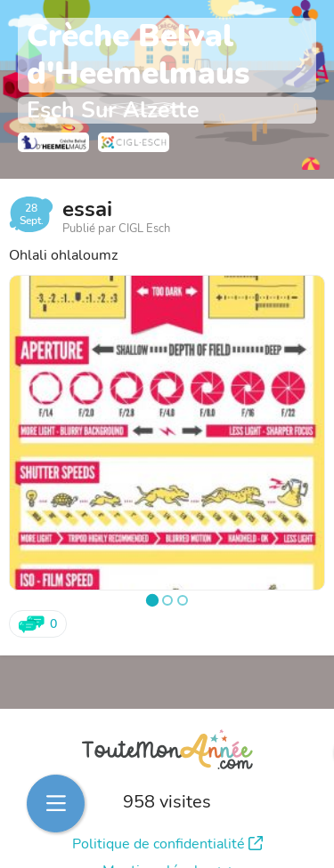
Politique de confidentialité (167, 844)
